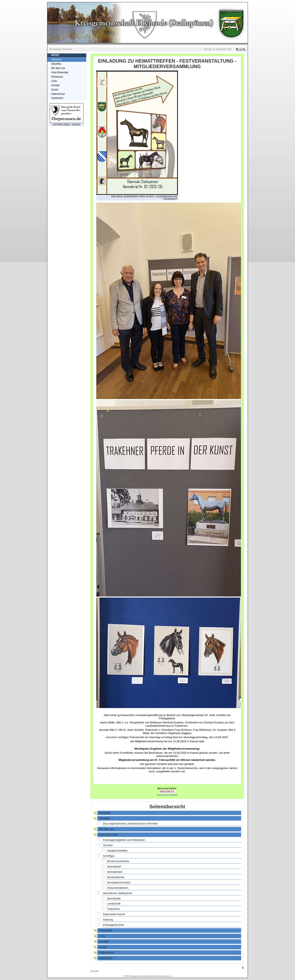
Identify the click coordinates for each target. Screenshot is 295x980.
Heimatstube (115, 872)
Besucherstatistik (167, 795)
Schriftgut (109, 856)
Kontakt (55, 85)
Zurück (95, 971)
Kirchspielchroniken (119, 882)
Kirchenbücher (116, 877)
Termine (108, 845)
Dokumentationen (118, 888)
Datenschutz (58, 94)
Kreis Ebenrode (60, 72)
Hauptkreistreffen (117, 851)
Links (54, 81)
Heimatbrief (114, 867)
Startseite (105, 813)
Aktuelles (56, 64)
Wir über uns (58, 68)
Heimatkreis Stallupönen (118, 893)
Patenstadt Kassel (114, 914)
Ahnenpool (57, 77)
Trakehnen (113, 909)
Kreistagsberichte (113, 925)
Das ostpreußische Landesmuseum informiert (130, 824)
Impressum (57, 98)
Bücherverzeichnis (118, 861)
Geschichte (114, 898)
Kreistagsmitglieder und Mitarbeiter (124, 840)
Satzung (108, 920)
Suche (55, 90)
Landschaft (114, 904)
